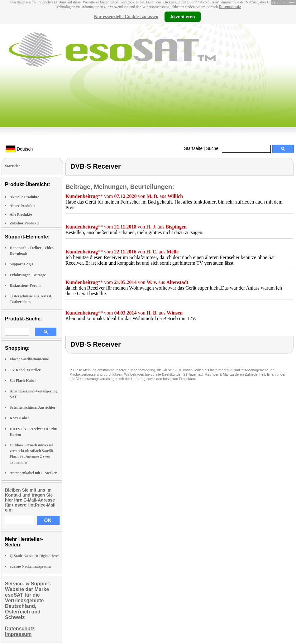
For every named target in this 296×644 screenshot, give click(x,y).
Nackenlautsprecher (31, 566)
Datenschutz (230, 7)
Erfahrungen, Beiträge (28, 275)
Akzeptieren (182, 17)
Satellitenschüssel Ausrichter (33, 407)
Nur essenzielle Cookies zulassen (126, 17)
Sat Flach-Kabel (23, 381)
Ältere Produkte (23, 206)
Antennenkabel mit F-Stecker (33, 473)
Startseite (193, 148)
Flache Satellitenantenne (29, 359)
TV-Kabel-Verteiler (25, 370)
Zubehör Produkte (24, 223)
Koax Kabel (19, 418)
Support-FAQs (21, 264)
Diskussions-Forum (25, 286)
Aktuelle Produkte (24, 197)
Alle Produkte (21, 214)
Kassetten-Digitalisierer (34, 556)
